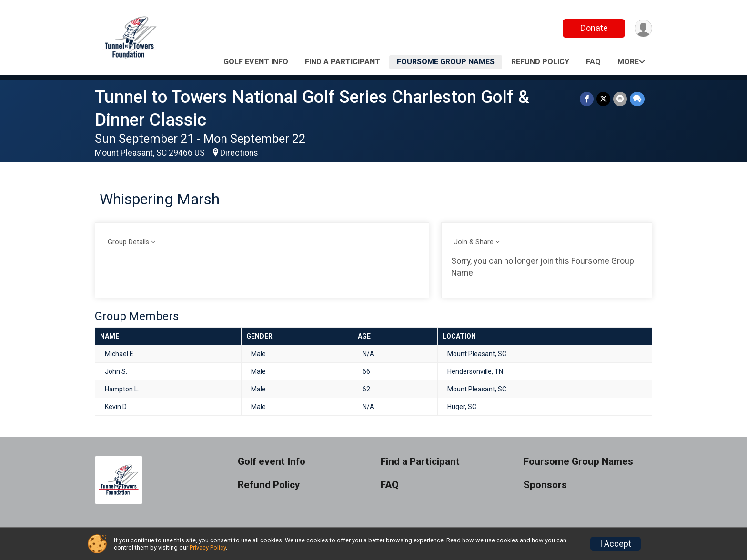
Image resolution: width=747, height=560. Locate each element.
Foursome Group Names (446, 62)
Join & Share (474, 242)
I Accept (616, 544)
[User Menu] (643, 28)
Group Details (128, 242)
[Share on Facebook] (587, 99)
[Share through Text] (637, 99)
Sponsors (545, 485)
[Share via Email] (620, 99)
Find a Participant (343, 62)
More (628, 62)
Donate (594, 28)
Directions (239, 153)
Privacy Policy (208, 547)
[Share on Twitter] (603, 99)
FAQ (593, 62)
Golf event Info (256, 62)
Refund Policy (540, 62)
